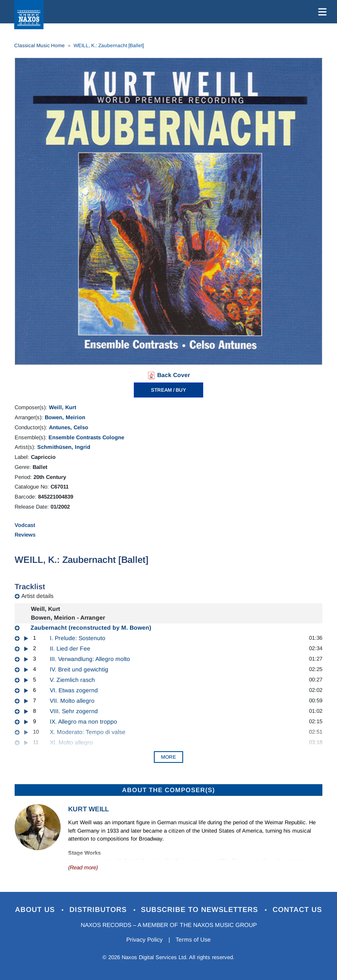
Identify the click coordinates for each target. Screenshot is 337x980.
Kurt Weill (88, 809)
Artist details (37, 596)
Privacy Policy (144, 940)
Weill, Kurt (63, 407)
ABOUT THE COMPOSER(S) (168, 790)
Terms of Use (194, 940)
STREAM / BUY (168, 390)
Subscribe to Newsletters (201, 910)
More (168, 757)
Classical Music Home (40, 46)
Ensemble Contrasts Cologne (86, 437)
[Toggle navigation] (321, 12)
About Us (36, 910)
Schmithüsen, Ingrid (64, 447)
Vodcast (25, 525)
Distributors (99, 910)
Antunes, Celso (69, 427)
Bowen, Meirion (65, 417)
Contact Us (298, 910)
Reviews (25, 535)
